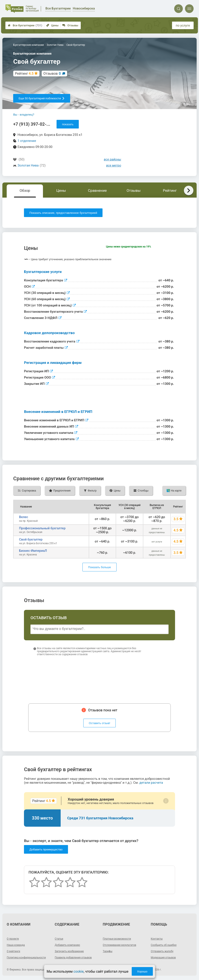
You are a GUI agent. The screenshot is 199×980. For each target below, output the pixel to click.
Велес (24, 517)
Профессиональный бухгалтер (42, 528)
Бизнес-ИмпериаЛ (33, 551)
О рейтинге (13, 951)
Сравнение (97, 190)
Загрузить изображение (69, 951)
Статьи (59, 939)
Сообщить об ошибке (163, 945)
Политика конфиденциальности (26, 958)
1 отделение (27, 141)
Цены (52, 25)
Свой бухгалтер (31, 539)
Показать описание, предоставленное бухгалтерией (63, 213)
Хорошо (142, 971)
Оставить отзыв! (100, 723)
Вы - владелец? (24, 115)
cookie (78, 971)
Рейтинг (170, 190)
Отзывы (70, 25)
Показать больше (99, 567)
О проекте (13, 939)
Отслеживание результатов (119, 945)
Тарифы (108, 951)
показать (68, 124)
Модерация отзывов (163, 958)
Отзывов (52, 74)
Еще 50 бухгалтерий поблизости (42, 98)
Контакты (157, 939)
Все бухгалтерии (25, 25)
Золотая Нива (28, 165)
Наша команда (16, 945)
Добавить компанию (67, 945)
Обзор (25, 190)
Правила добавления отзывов (73, 958)
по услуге (183, 25)
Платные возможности (117, 939)
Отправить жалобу (162, 951)
